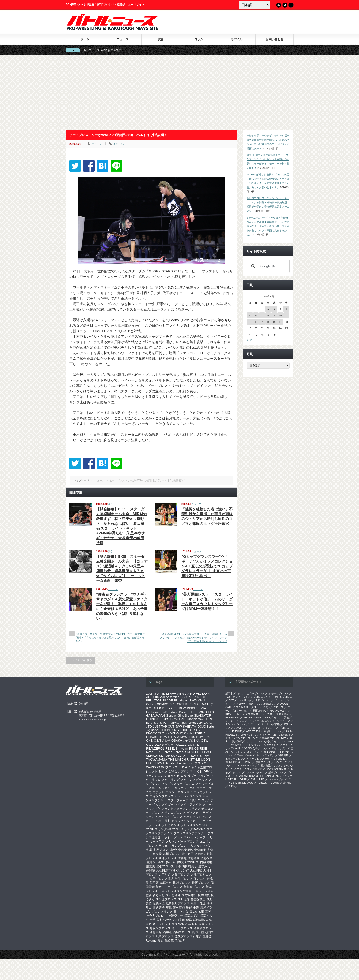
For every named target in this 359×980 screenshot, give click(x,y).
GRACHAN (178, 719)
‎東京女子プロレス (235, 759)
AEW (181, 694)
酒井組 (167, 932)
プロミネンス (171, 825)
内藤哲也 (206, 862)
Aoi (162, 697)
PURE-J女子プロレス (268, 742)
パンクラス (281, 762)
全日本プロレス (256, 693)
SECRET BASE (202, 752)
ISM (185, 723)
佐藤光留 (207, 858)
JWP (179, 727)
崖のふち (200, 879)
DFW (182, 708)
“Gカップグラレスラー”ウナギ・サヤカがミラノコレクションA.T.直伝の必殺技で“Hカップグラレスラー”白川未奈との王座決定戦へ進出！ (207, 566)
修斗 (168, 862)
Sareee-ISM (182, 752)
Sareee (167, 752)
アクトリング (171, 780)
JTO (149, 727)
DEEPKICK (170, 708)
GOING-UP (154, 719)
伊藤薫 (182, 858)
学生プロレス (184, 879)
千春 (178, 866)
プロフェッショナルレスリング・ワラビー (263, 721)
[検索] (267, 266)
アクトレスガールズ (194, 780)
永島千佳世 (198, 903)
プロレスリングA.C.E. (196, 825)
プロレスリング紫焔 (268, 724)
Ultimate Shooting (175, 763)
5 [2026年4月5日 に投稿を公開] (250, 315)
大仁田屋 (196, 870)
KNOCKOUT (174, 733)
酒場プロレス (182, 932)
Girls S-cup (185, 716)
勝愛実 (151, 866)
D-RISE (194, 704)
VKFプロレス (198, 763)
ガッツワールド (278, 711)
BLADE (168, 700)
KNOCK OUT (155, 733)
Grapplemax (195, 719)
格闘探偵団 (198, 899)
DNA (203, 708)
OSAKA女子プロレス (186, 740)
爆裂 (189, 907)
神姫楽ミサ (175, 916)
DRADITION (232, 714)
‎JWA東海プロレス (276, 769)
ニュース (123, 39)
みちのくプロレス (278, 693)
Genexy (171, 716)
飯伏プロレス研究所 (188, 936)
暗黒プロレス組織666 (261, 704)
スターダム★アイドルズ (184, 800)
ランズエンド (181, 846)
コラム (199, 39)
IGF (166, 723)
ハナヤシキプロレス (169, 817)
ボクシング (169, 837)
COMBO (163, 704)
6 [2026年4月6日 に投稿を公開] (256, 315)
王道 (196, 907)
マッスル (184, 837)
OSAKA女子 (162, 740)
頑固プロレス (251, 714)
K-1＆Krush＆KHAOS (241, 783)
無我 (169, 907)
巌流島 (287, 783)
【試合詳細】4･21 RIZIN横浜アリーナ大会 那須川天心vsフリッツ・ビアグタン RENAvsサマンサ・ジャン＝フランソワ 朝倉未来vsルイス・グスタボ (193, 638)
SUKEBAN (179, 756)
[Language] (254, 5)
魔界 (160, 940)
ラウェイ (165, 846)
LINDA (162, 737)
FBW (163, 712)
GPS (166, 719)
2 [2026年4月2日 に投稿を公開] (274, 309)
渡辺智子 (159, 907)
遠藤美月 (156, 932)
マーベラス (157, 842)
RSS (279, 5)
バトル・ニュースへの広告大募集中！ (109, 50)
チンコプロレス (175, 813)
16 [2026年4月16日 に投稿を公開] (274, 322)
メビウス (267, 714)
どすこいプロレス (181, 771)
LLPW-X (173, 737)
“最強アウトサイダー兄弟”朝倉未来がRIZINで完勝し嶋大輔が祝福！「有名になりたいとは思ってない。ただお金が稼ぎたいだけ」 (111, 637)
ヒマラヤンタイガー (185, 821)
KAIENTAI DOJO (194, 727)
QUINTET (194, 745)
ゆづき (192, 776)
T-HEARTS (194, 756)
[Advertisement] (179, 93)
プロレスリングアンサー (190, 833)
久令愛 (157, 854)
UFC (149, 763)
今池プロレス (168, 858)
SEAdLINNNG (233, 762)
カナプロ (159, 792)
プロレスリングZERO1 (249, 707)
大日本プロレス (283, 697)
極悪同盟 (159, 903)
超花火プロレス (160, 928)
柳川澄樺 (184, 899)
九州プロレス (172, 854)
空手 (153, 920)
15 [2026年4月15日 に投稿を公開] (268, 322)
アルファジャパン (184, 788)
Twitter (285, 5)
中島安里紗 (186, 850)
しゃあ (163, 771)
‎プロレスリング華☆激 (249, 769)
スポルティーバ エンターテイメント (255, 728)
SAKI (158, 752)
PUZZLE (181, 745)
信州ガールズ (155, 862)
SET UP (165, 756)
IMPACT (175, 723)
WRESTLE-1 (253, 731)
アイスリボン (279, 748)
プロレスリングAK (159, 829)
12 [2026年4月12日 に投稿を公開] (250, 322)
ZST (253, 779)
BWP (193, 700)
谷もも (193, 924)
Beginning (269, 752)
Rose (150, 752)
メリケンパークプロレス (182, 842)
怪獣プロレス (182, 883)
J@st (192, 723)
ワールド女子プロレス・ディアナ (256, 755)
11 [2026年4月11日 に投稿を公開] (286, 315)
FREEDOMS (198, 712)
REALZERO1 (155, 749)
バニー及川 (163, 821)
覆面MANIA (179, 924)
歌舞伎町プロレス (178, 903)
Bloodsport (181, 700)
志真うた (166, 883)
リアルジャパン (201, 846)
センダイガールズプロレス (264, 745)
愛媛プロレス (201, 883)
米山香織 (179, 920)
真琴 (208, 912)
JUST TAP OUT (164, 727)
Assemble (173, 697)
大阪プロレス (181, 875)
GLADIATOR (203, 716)
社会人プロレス (156, 916)
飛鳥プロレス (165, 936)
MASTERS (188, 737)
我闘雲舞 (283, 755)
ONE (149, 740)
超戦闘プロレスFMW (274, 738)
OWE (150, 745)
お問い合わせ (275, 39)
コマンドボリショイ (179, 792)
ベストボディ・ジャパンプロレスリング (248, 697)
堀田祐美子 (190, 866)
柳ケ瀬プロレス (166, 899)
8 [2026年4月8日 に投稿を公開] (268, 315)
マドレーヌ (198, 837)
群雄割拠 (199, 920)
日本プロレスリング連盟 (175, 891)
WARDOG (153, 767)
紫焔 (189, 920)
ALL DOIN (203, 694)
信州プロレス (263, 762)
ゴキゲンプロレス (162, 796)
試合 (161, 39)
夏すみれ (204, 866)
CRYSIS (183, 704)
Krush (188, 733)
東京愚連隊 (173, 895)
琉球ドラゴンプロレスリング (242, 738)
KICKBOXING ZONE (174, 730)
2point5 (151, 694)
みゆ (184, 776)
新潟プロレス (276, 772)
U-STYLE (193, 760)
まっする (174, 776)
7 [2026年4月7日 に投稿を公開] (262, 315)
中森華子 (200, 850)
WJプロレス (169, 767)
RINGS (194, 749)
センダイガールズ (168, 804)
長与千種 (198, 932)
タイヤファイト (191, 804)
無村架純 (179, 907)
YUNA (183, 767)
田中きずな (181, 912)
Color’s (151, 704)
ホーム (85, 39)
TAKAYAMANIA (157, 760)
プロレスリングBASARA (189, 829)
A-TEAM (163, 694)
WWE (248, 762)
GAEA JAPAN (155, 716)
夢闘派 (151, 870)
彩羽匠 (154, 883)
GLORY (275, 783)
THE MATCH (177, 760)
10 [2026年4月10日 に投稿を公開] (280, 315)
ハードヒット (193, 817)
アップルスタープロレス (178, 784)
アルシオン (163, 788)
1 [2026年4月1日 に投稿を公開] (268, 309)
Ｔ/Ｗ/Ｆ (180, 940)
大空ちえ (165, 875)
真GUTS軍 (197, 912)
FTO (211, 712)
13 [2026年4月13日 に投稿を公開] (256, 322)
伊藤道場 (194, 858)
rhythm (183, 749)
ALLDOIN (153, 697)
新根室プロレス (194, 887)
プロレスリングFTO (253, 772)
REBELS (171, 749)
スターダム (119, 144)
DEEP (157, 708)
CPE (173, 704)
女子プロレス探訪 (162, 879)
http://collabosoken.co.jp (92, 720)
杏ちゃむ (159, 895)
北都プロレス (165, 866)
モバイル (237, 39)
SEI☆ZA (152, 756)
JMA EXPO (205, 723)
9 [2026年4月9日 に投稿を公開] (274, 315)
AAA (173, 694)
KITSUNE (196, 730)
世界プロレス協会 (165, 850)
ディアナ (193, 813)
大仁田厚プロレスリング (173, 870)
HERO (209, 719)
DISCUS (193, 708)
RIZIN (232, 786)
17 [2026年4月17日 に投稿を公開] (280, 322)
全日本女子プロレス (186, 862)
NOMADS (203, 737)
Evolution (152, 712)
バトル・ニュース (175, 954)
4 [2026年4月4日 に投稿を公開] (286, 309)
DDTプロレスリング (240, 700)
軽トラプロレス (182, 928)
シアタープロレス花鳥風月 (275, 735)
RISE (203, 749)
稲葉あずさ (192, 916)
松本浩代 (204, 895)
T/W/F (207, 756)
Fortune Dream (178, 712)
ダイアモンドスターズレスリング (178, 809)
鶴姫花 (169, 940)
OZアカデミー (164, 745)
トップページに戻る (80, 660)
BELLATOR (154, 700)
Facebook (291, 5)
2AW (242, 704)
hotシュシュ (154, 723)
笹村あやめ (164, 920)
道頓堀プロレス (273, 731)
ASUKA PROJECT (193, 697)
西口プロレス (162, 924)
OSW (205, 740)
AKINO (190, 694)
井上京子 (188, 854)
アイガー (204, 776)
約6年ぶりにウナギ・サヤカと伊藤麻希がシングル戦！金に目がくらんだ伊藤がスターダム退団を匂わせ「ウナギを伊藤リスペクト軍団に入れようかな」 (268, 226)
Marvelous (279, 759)
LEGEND (199, 733)
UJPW (158, 763)
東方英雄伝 (189, 895)
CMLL (202, 700)
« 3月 (250, 340)
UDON (205, 760)
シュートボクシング (188, 796)
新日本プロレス (234, 693)
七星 (149, 850)
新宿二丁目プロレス (169, 887)
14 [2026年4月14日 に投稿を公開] (262, 322)
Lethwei (151, 737)
